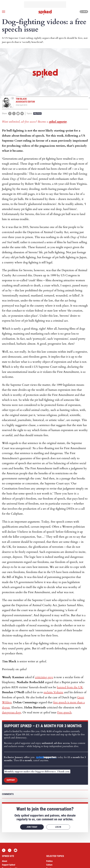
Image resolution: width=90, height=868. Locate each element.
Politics (37, 114)
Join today (32, 827)
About (5, 861)
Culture (49, 865)
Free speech (64, 712)
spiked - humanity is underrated (45, 12)
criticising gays (44, 677)
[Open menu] (4, 12)
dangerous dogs (11, 712)
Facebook (4, 850)
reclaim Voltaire (53, 692)
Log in (83, 12)
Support (11, 780)
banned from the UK (70, 687)
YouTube (16, 850)
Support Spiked (9, 865)
